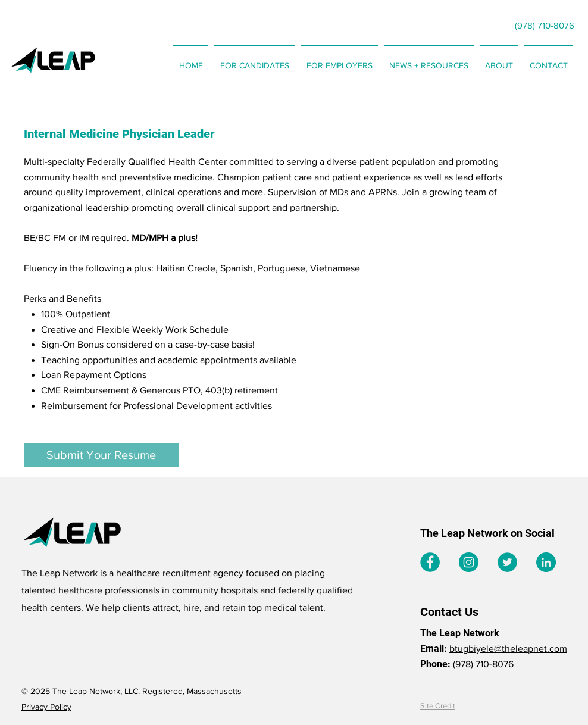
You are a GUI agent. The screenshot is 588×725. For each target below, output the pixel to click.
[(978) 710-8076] (545, 25)
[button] (254, 60)
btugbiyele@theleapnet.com (508, 649)
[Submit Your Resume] (101, 455)
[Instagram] (469, 562)
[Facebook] (430, 562)
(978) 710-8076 (483, 664)
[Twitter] (507, 562)
